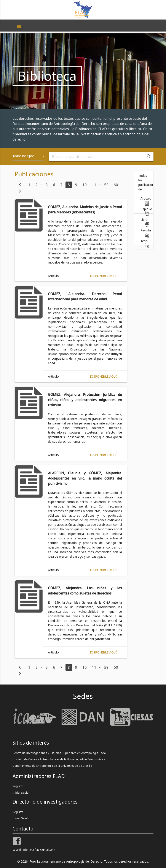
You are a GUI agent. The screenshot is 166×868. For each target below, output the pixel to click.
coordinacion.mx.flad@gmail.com (34, 850)
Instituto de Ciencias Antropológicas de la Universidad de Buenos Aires (59, 759)
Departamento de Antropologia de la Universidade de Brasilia (52, 766)
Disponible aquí (103, 276)
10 (85, 185)
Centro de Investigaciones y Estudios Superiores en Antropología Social (59, 753)
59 (106, 185)
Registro (18, 786)
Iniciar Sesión (21, 793)
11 (94, 185)
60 (116, 185)
